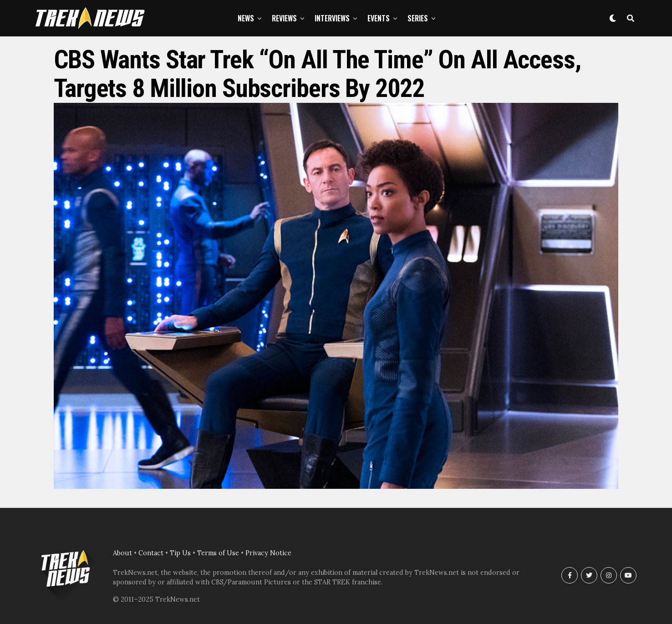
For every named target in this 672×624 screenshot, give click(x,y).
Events (379, 18)
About (122, 553)
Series (418, 18)
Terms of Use (218, 553)
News (246, 18)
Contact (151, 553)
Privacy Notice (268, 553)
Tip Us (180, 553)
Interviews (332, 18)
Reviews (284, 18)
